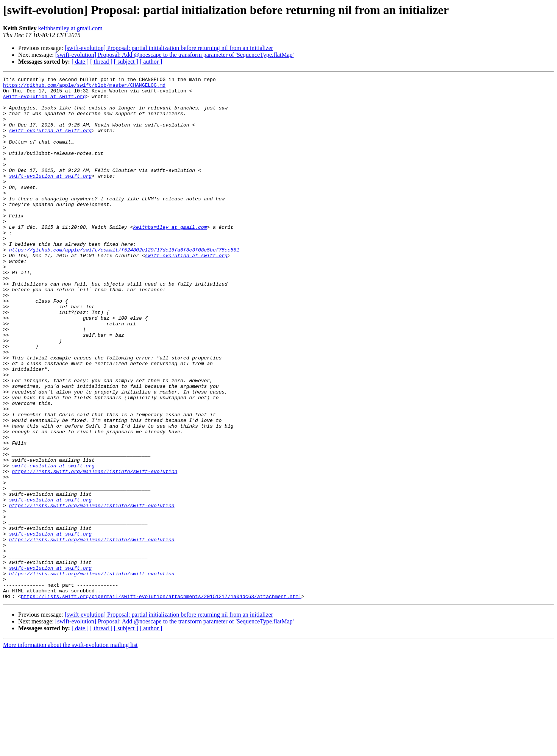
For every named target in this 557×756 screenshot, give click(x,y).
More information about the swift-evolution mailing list (70, 749)
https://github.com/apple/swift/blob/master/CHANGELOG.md (84, 87)
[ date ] (80, 62)
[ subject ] (126, 62)
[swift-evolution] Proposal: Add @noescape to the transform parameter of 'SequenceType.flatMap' (175, 55)
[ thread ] (101, 62)
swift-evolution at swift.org (44, 101)
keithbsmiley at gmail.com (70, 28)
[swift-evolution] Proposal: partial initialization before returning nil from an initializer (169, 48)
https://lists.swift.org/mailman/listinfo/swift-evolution (94, 551)
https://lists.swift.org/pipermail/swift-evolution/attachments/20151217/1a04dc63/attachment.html (161, 701)
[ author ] (151, 62)
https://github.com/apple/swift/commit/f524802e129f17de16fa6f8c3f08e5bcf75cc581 (124, 285)
